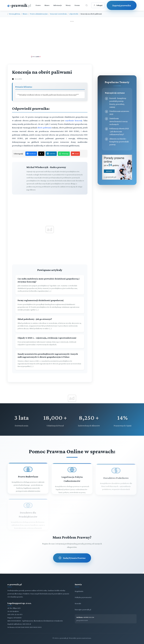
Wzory (68, 5)
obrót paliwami (44, 128)
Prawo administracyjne (39, 14)
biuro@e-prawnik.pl (83, 610)
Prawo (38, 5)
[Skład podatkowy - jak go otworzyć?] (50, 324)
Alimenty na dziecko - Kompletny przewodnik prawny (119, 142)
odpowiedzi (74, 14)
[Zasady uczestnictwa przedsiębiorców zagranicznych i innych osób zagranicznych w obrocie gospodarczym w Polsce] (50, 360)
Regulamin (79, 591)
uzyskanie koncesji (74, 120)
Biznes (47, 5)
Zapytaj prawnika (122, 5)
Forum (77, 5)
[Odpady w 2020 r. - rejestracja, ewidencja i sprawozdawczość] (50, 341)
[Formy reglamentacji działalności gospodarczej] (50, 305)
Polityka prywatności (83, 597)
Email (75, 154)
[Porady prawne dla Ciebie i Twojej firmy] (117, 179)
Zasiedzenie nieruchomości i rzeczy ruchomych (119, 121)
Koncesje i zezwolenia (58, 14)
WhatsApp (64, 154)
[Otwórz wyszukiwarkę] (87, 5)
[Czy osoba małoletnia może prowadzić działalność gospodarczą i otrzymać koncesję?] (50, 285)
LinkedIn (51, 154)
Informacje (58, 5)
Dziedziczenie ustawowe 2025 (119, 113)
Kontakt (78, 603)
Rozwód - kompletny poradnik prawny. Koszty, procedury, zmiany (118, 103)
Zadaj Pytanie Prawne (72, 558)
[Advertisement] (72, 39)
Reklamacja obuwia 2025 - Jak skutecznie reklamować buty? (119, 131)
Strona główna (15, 14)
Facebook (31, 154)
